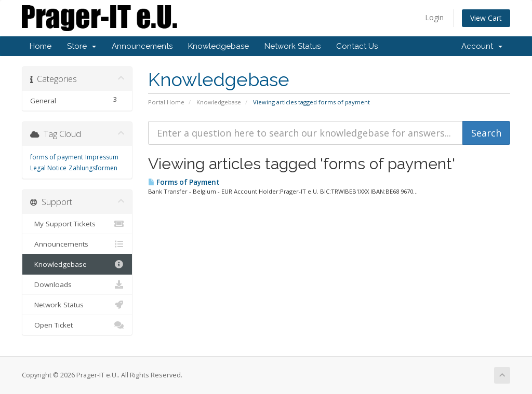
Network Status (292, 46)
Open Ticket (77, 325)
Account (482, 46)
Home (41, 46)
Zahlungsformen (93, 168)
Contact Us (357, 46)
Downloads (77, 284)
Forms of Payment (184, 182)
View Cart (486, 18)
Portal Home (166, 102)
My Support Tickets (77, 224)
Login (434, 17)
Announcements (142, 46)
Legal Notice (48, 168)
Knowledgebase (218, 46)
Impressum (102, 157)
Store (82, 46)
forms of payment (57, 157)
